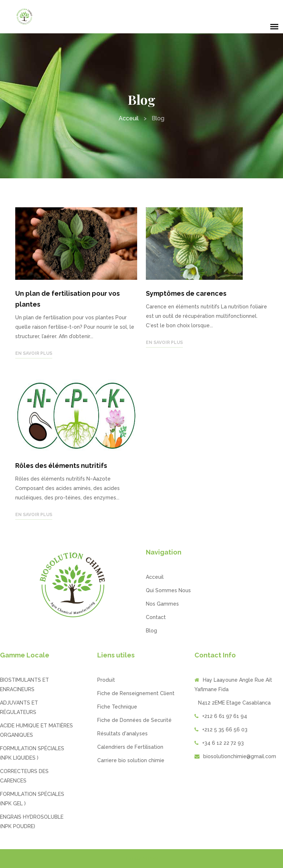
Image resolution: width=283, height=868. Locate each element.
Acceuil (129, 118)
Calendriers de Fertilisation (130, 747)
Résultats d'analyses (122, 734)
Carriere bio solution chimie (131, 760)
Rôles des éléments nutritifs (61, 466)
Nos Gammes (162, 604)
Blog (151, 631)
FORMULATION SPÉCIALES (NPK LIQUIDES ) (32, 753)
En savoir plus (34, 353)
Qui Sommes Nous (168, 590)
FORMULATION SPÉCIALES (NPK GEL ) (32, 799)
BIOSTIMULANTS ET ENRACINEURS (24, 685)
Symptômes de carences (186, 293)
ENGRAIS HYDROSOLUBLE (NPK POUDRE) (32, 822)
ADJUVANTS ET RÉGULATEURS (19, 707)
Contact (156, 617)
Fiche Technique (117, 707)
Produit (106, 680)
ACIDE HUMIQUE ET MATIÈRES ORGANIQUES (36, 730)
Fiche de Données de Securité (134, 720)
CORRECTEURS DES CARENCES (24, 776)
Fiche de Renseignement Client (136, 693)
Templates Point (142, 859)
